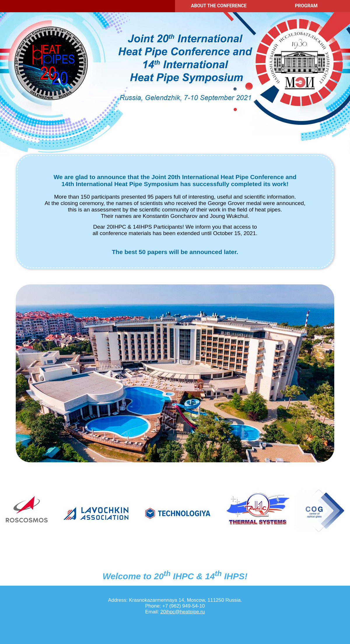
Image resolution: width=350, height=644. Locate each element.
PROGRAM (306, 6)
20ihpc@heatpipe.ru (183, 612)
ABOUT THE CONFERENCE (219, 6)
